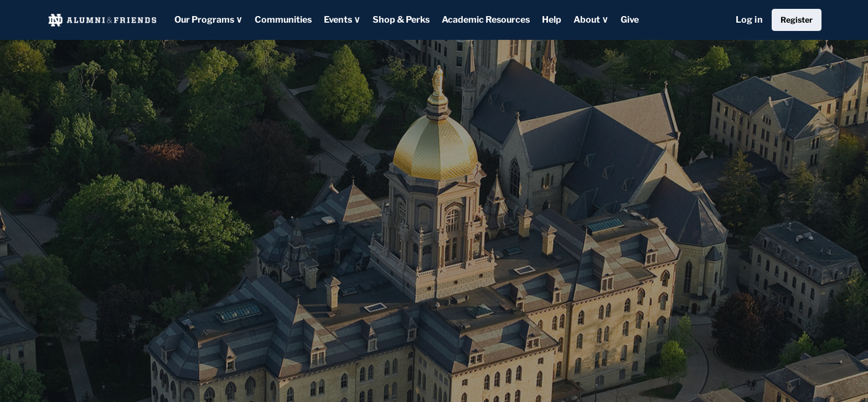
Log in (749, 20)
